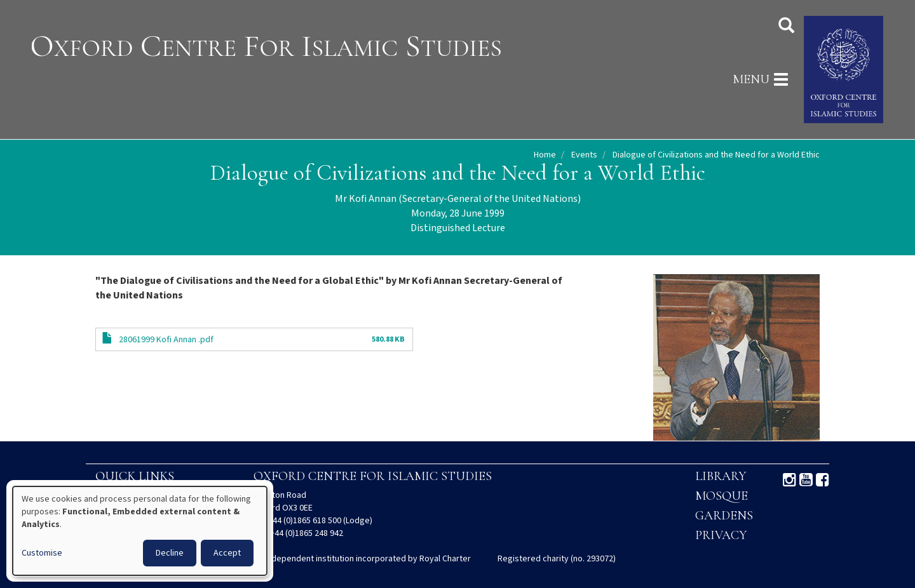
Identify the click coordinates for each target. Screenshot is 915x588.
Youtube (806, 480)
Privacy (721, 535)
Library (721, 476)
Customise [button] (42, 553)
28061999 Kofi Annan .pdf (166, 340)
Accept (227, 553)
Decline (170, 553)
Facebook (823, 480)
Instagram (790, 480)
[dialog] (140, 531)
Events (584, 155)
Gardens (724, 516)
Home (545, 155)
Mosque (722, 496)
